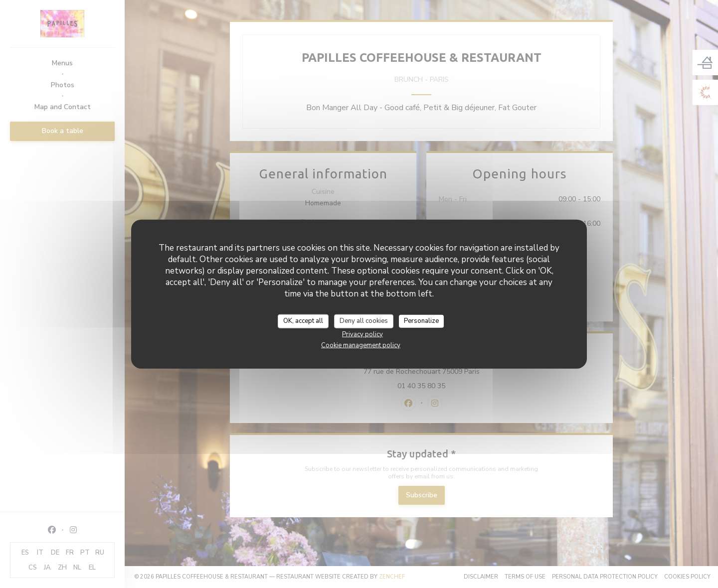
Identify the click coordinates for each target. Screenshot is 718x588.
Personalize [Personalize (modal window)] (421, 321)
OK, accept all (303, 321)
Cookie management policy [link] (361, 345)
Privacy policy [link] (362, 334)
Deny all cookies (364, 321)
